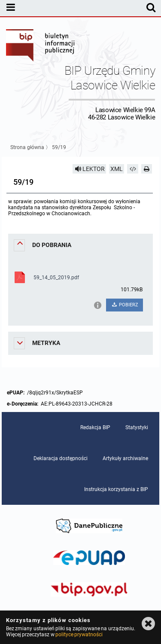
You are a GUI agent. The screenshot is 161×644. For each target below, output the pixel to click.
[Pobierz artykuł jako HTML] (133, 169)
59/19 (59, 147)
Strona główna (27, 147)
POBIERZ (125, 305)
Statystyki (137, 427)
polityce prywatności (79, 635)
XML (117, 169)
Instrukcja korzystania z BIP (116, 489)
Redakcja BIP (95, 427)
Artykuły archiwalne (125, 458)
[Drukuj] (147, 169)
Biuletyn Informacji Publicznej (41, 46)
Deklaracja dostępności (61, 458)
